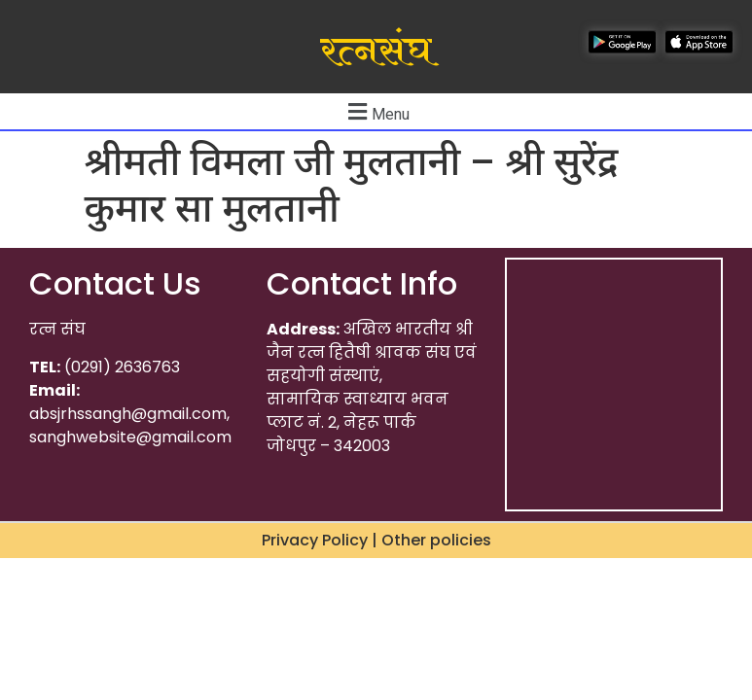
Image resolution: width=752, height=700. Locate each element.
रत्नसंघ (376, 52)
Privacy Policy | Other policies (376, 540)
